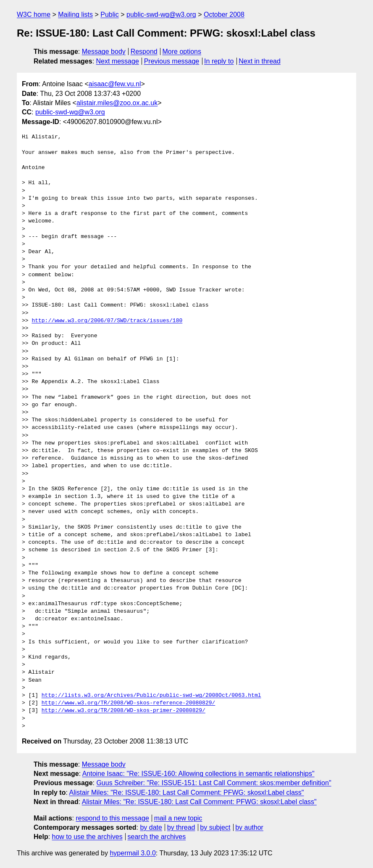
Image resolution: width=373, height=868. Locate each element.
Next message (118, 61)
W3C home (34, 15)
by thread (181, 827)
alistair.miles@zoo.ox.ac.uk (117, 103)
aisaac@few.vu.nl (115, 84)
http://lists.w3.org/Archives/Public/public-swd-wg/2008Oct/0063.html (151, 696)
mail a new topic (178, 818)
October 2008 (224, 15)
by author (249, 827)
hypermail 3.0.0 (133, 853)
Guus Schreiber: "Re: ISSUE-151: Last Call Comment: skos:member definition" (214, 783)
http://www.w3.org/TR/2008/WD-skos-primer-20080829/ (123, 711)
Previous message (172, 61)
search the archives (157, 837)
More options (182, 52)
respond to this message (112, 818)
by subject (215, 827)
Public (110, 15)
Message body (104, 52)
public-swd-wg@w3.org (161, 15)
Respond (144, 52)
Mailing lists (75, 15)
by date (151, 827)
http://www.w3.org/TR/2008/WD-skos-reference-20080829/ (128, 703)
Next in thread (260, 61)
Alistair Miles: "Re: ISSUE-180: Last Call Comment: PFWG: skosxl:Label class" (186, 793)
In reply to (219, 61)
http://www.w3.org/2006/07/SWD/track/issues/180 (107, 321)
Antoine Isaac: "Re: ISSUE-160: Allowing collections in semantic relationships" (198, 774)
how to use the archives (87, 837)
